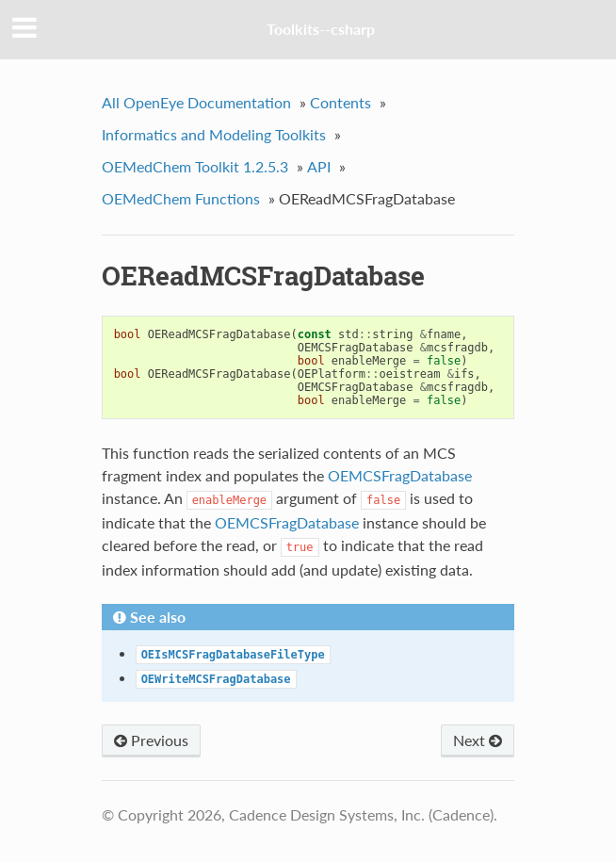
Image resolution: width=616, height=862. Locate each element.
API (319, 166)
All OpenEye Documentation (196, 102)
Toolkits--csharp (321, 29)
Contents (340, 102)
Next (478, 740)
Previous (151, 740)
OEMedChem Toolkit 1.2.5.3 (195, 166)
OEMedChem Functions (181, 198)
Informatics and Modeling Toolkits (214, 134)
